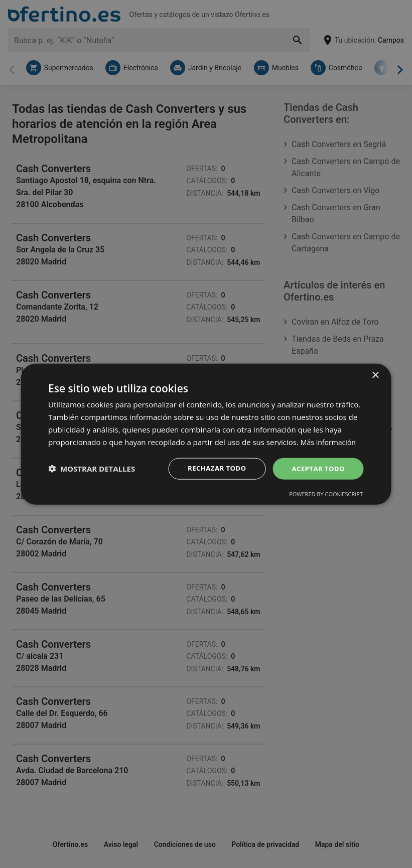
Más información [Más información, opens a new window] (330, 441)
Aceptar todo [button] (317, 468)
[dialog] (206, 434)
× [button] (375, 375)
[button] (92, 469)
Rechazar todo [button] (213, 468)
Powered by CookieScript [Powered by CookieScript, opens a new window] (326, 494)
